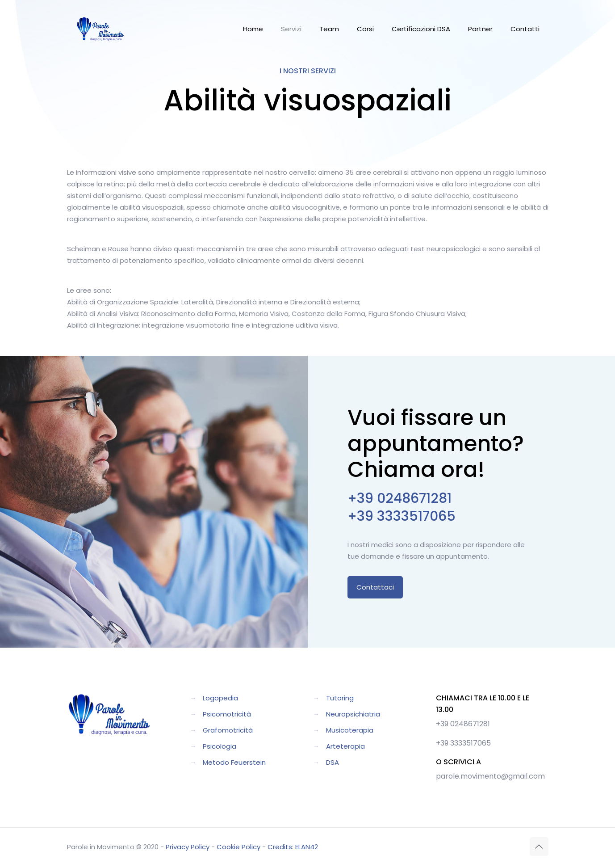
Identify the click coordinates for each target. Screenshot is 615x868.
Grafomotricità (228, 730)
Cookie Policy (238, 847)
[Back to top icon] (539, 847)
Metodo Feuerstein (234, 762)
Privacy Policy (188, 847)
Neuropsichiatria (353, 714)
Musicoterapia (350, 730)
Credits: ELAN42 (293, 847)
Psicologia (220, 746)
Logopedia (220, 698)
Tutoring (340, 698)
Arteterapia (345, 746)
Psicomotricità (227, 714)
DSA (333, 762)
